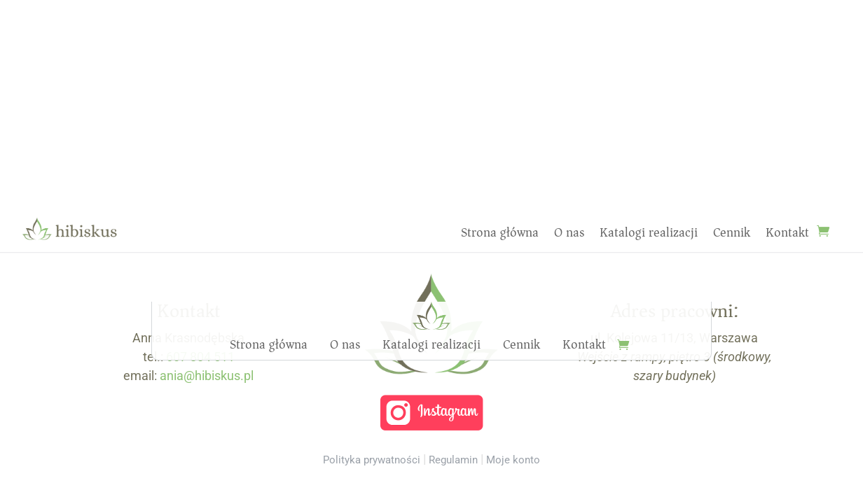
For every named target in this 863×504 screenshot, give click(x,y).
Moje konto (513, 460)
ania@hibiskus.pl (207, 376)
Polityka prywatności (372, 460)
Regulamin (453, 460)
